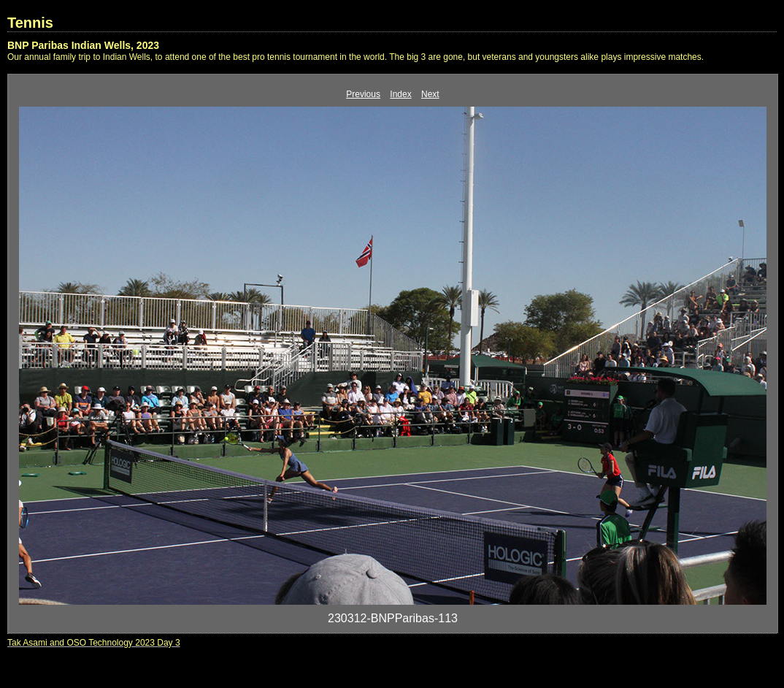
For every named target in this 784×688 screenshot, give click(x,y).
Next (430, 94)
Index (400, 94)
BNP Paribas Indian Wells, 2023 (83, 45)
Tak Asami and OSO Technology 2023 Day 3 (94, 643)
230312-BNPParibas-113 (393, 618)
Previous (363, 94)
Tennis (30, 23)
